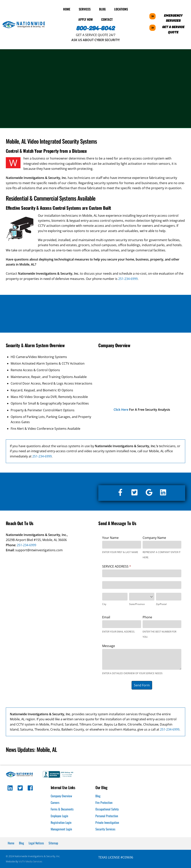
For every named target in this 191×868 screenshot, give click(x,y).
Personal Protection (107, 815)
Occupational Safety (107, 809)
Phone (147, 617)
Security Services (105, 829)
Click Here (121, 409)
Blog (102, 9)
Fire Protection (104, 802)
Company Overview (61, 796)
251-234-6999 (128, 278)
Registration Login (61, 822)
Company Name (154, 537)
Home (67, 9)
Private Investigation (107, 822)
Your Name (110, 537)
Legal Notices (36, 843)
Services (85, 9)
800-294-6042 (95, 28)
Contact (107, 19)
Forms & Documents (62, 809)
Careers (55, 802)
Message (109, 645)
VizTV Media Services (30, 861)
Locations (121, 9)
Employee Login (60, 815)
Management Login (61, 829)
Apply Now (86, 19)
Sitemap (53, 843)
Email (106, 617)
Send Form (142, 685)
